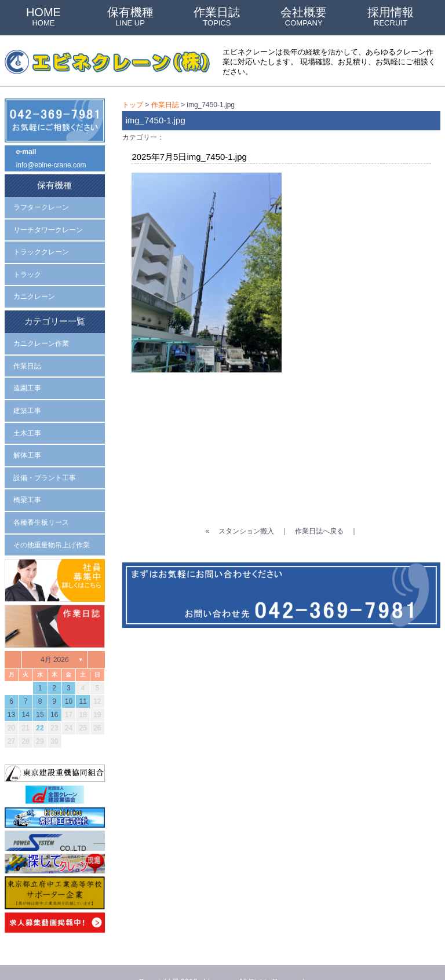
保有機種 (130, 17)
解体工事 (27, 440)
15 (40, 694)
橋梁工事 (27, 482)
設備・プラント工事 (45, 461)
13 (11, 694)
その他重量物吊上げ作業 (52, 525)
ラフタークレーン (41, 203)
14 (26, 694)
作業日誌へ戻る (319, 526)
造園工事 (27, 376)
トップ (133, 104)
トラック (27, 268)
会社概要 (304, 17)
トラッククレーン (41, 246)
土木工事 (27, 419)
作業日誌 (217, 17)
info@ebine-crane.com (51, 163)
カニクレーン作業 (41, 333)
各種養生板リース (41, 504)
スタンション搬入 (246, 526)
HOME (43, 17)
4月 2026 (55, 639)
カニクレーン (34, 289)
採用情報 (391, 17)
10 (69, 681)
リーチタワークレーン (48, 225)
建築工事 (27, 397)
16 (54, 694)
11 (83, 681)
